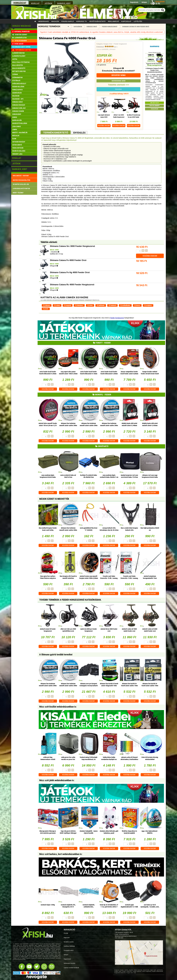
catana (57, 305)
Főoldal (66, 933)
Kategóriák (78, 27)
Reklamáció (113, 21)
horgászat (20, 3)
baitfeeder (101, 305)
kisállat (35, 3)
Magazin (55, 21)
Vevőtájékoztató (97, 21)
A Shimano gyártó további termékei (56, 655)
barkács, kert (64, 3)
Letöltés (138, 21)
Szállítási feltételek (69, 946)
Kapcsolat (126, 21)
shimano (47, 305)
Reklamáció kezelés (70, 963)
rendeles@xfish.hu (124, 934)
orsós (46, 309)
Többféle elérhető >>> (119, 85)
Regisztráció (67, 959)
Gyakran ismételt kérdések (71, 968)
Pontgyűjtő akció (69, 950)
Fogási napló (68, 21)
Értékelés (79, 133)
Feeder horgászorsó (120, 44)
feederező (112, 305)
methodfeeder (125, 305)
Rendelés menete (69, 942)
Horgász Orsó (108, 44)
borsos (137, 305)
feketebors (79, 305)
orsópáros (148, 305)
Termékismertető (56, 133)
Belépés (66, 955)
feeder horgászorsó (117, 318)
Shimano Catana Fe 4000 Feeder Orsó (136, 27)
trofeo (90, 305)
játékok (48, 3)
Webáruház (44, 21)
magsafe (68, 305)
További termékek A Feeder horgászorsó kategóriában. (70, 600)
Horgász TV (82, 21)
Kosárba (104, 126)
